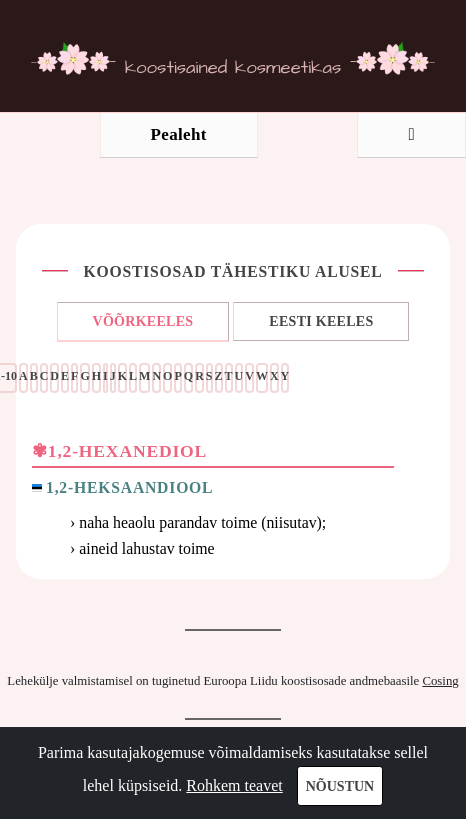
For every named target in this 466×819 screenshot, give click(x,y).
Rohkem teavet (234, 785)
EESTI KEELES (321, 321)
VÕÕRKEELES (143, 321)
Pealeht (179, 134)
